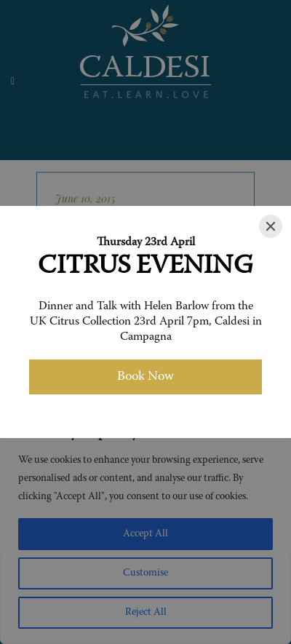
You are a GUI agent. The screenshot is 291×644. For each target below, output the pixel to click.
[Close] (271, 226)
